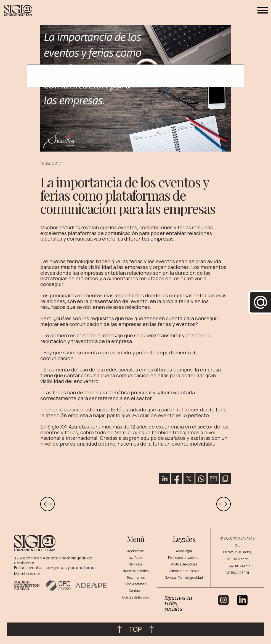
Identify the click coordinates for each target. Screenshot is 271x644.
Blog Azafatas (136, 584)
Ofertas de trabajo (135, 597)
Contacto (136, 591)
